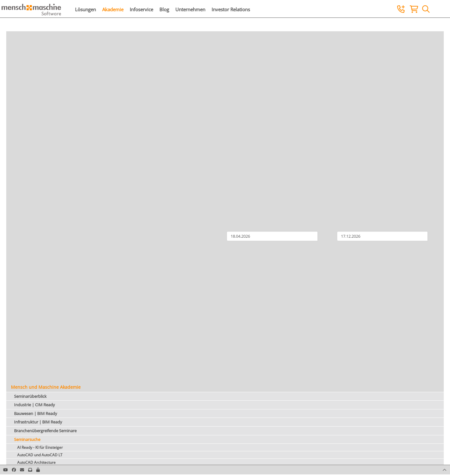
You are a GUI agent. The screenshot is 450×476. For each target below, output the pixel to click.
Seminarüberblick (30, 396)
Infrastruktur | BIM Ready (38, 422)
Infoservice (141, 9)
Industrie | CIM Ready (35, 405)
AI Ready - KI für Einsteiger (40, 447)
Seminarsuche (27, 439)
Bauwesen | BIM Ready (36, 413)
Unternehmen (190, 9)
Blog (164, 9)
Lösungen (85, 9)
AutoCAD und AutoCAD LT (40, 455)
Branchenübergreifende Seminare (45, 431)
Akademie (113, 9)
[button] (38, 470)
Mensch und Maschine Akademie (46, 387)
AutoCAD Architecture (36, 462)
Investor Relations (231, 9)
